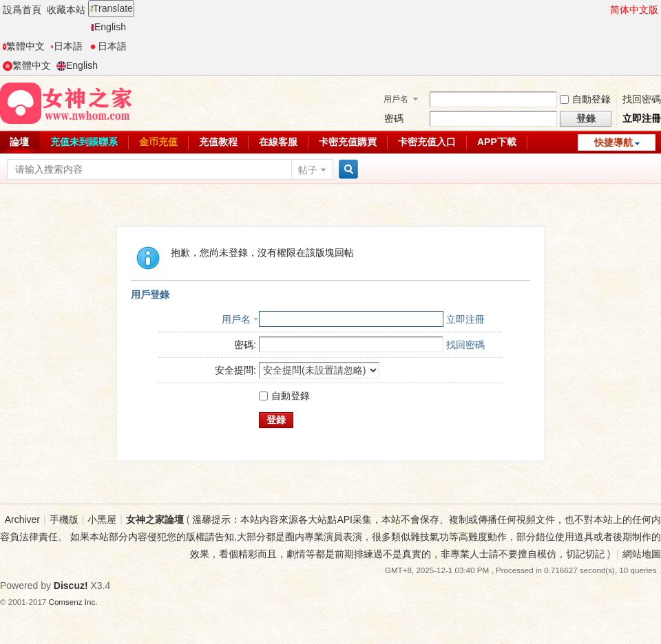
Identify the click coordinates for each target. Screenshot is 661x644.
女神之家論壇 (155, 519)
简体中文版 (634, 10)
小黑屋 (102, 519)
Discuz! (71, 586)
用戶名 (396, 99)
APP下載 (497, 142)
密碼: (245, 345)
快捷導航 (613, 142)
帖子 (308, 170)
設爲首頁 (22, 10)
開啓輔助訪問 (604, 10)
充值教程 (218, 142)
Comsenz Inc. (73, 602)
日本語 (66, 46)
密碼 (394, 118)
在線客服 (278, 142)
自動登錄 (585, 99)
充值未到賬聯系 (84, 142)
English (108, 27)
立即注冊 (642, 118)
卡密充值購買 (348, 142)
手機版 (64, 519)
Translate (111, 8)
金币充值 (158, 142)
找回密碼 (642, 99)
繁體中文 (24, 46)
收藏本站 (66, 10)
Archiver (22, 519)
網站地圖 (642, 554)
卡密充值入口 (427, 142)
